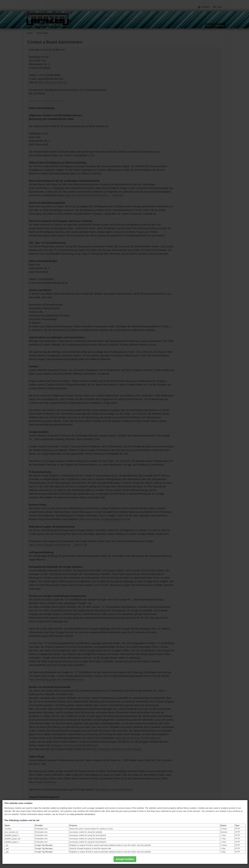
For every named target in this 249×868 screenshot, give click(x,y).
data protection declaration (83, 814)
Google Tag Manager (44, 845)
